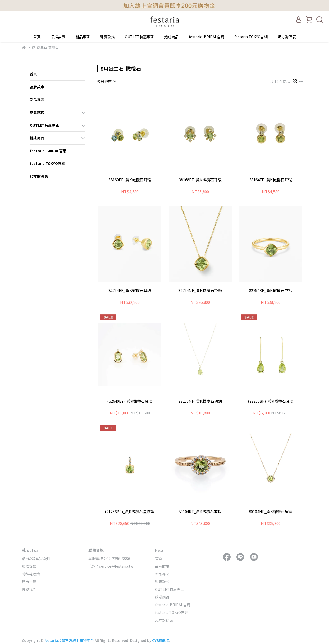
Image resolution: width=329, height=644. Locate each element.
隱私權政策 (31, 574)
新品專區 (83, 37)
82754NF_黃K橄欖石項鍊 (200, 291)
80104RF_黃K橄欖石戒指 (200, 512)
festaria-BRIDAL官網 (207, 37)
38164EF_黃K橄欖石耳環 (271, 180)
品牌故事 (58, 37)
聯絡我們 (29, 589)
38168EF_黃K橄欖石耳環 (200, 180)
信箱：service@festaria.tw (111, 566)
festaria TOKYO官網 (251, 37)
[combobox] (106, 81)
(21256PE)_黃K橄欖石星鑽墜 (130, 512)
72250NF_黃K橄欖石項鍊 (200, 401)
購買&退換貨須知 (36, 558)
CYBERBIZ (161, 640)
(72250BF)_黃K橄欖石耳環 (271, 401)
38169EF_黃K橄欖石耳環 (130, 180)
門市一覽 (29, 582)
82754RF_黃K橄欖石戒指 (271, 291)
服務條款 (29, 566)
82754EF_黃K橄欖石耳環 (130, 291)
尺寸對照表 (287, 37)
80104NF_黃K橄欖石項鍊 (271, 512)
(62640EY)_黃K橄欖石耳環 (130, 401)
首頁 (37, 37)
